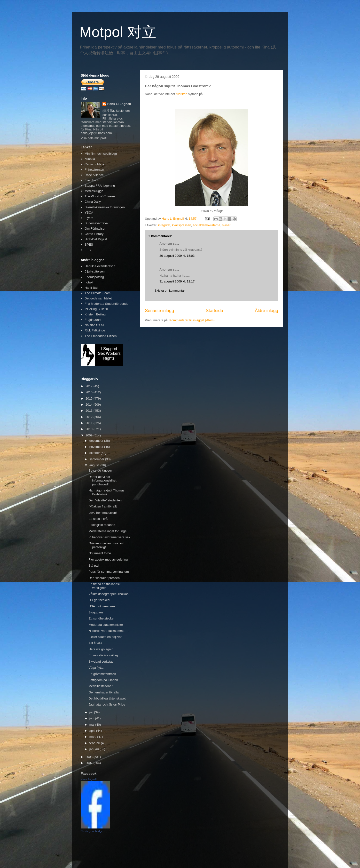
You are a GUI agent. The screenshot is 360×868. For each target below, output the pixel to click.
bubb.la (90, 159)
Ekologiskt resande (102, 525)
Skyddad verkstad (101, 662)
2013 (90, 411)
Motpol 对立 (118, 32)
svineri (227, 225)
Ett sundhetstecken (102, 618)
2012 (90, 417)
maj (92, 725)
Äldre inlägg (266, 311)
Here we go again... (102, 649)
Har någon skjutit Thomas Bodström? (106, 492)
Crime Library (94, 234)
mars (93, 737)
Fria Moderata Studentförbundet (107, 304)
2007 (90, 763)
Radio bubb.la (94, 164)
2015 (90, 398)
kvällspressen (182, 225)
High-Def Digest (96, 239)
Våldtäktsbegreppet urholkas (108, 594)
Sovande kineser (100, 470)
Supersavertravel (96, 223)
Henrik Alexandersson (100, 266)
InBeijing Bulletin (96, 309)
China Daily (93, 202)
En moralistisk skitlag (103, 655)
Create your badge (92, 831)
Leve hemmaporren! (102, 513)
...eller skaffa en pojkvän (105, 637)
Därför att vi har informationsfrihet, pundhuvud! (103, 481)
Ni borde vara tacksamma (106, 631)
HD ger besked (99, 600)
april (93, 731)
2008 (90, 757)
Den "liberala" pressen (104, 578)
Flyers (89, 218)
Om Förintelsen (95, 229)
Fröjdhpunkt (93, 320)
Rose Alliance (94, 175)
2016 (90, 392)
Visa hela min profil (94, 138)
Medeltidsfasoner (100, 686)
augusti (95, 465)
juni (92, 718)
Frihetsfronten (94, 170)
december (97, 441)
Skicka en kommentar (170, 291)
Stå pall (94, 566)
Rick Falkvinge (95, 330)
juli (92, 712)
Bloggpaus (96, 612)
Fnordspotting (94, 277)
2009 (90, 435)
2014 (90, 405)
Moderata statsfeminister (106, 625)
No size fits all (94, 325)
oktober (95, 453)
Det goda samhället (98, 298)
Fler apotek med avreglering (108, 559)
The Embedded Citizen (101, 336)
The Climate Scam (98, 293)
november (97, 447)
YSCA (89, 213)
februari (95, 743)
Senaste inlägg (159, 311)
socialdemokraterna (207, 225)
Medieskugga (94, 191)
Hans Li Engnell (119, 104)
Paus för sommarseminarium (109, 572)
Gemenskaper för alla (103, 692)
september (97, 459)
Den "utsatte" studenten (105, 500)
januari (95, 749)
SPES (89, 245)
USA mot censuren (102, 606)
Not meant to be (100, 553)
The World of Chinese (100, 196)
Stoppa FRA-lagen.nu (100, 186)
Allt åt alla (95, 643)
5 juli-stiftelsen (94, 271)
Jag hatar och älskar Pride (107, 704)
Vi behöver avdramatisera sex (109, 537)
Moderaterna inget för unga (107, 531)
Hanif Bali (91, 288)
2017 (90, 386)
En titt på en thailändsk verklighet (104, 586)
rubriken (182, 94)
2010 (90, 429)
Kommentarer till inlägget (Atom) (192, 320)
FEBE (89, 250)
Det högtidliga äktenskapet (107, 698)
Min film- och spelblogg (101, 154)
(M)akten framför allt (102, 506)
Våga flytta (96, 668)
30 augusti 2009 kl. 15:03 (177, 256)
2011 (90, 423)
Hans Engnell (89, 779)
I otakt (89, 282)
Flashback (92, 180)
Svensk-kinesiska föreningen (105, 207)
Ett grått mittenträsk (102, 674)
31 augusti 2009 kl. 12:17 (177, 281)
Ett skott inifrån (99, 519)
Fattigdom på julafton (103, 680)
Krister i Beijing (95, 314)
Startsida (214, 311)
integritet (164, 225)
